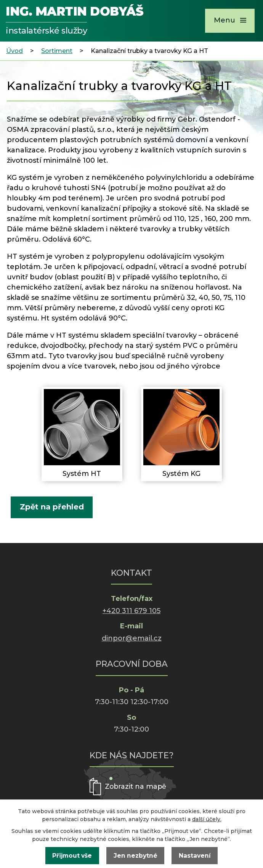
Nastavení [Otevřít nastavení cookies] (195, 856)
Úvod (14, 51)
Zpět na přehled (52, 507)
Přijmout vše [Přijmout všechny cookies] (72, 856)
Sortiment (57, 51)
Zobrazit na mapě (136, 786)
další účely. (207, 819)
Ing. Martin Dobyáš (75, 22)
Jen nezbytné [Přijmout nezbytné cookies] (136, 856)
